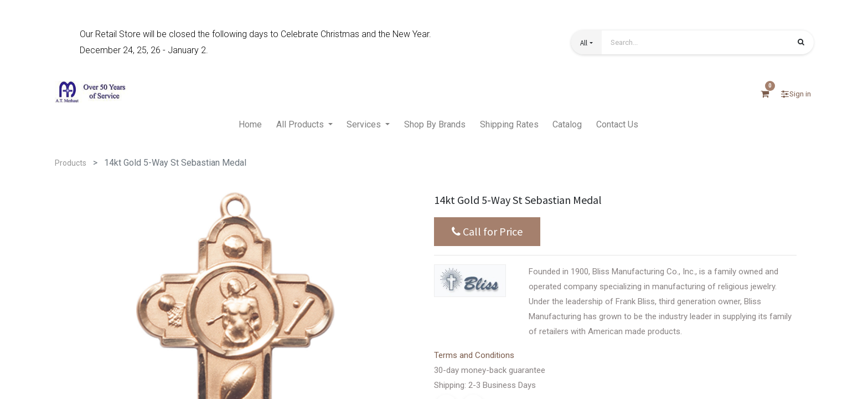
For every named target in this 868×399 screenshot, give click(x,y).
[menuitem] (250, 125)
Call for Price (487, 232)
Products (71, 163)
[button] (586, 42)
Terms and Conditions (474, 355)
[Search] (801, 43)
